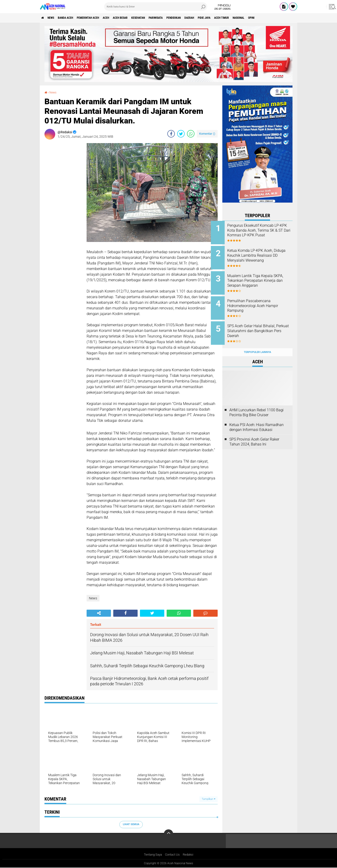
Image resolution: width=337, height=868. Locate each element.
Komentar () (207, 134)
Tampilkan (209, 799)
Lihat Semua (131, 824)
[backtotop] (168, 834)
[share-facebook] (171, 134)
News (55, 18)
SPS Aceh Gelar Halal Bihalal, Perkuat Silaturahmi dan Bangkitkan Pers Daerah (263, 325)
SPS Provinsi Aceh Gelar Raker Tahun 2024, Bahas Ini (254, 433)
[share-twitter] (181, 134)
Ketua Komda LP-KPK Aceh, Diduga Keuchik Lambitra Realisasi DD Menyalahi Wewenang (262, 256)
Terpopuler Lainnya (257, 343)
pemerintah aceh (101, 18)
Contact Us (173, 855)
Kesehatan (163, 18)
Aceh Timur (267, 18)
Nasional (288, 18)
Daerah (227, 18)
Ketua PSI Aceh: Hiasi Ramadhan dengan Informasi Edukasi (256, 418)
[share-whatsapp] (191, 134)
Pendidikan (207, 18)
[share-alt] (99, 613)
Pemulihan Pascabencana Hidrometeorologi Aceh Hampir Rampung (260, 301)
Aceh (123, 18)
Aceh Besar (141, 18)
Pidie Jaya (245, 18)
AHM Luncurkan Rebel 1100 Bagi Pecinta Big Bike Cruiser (256, 403)
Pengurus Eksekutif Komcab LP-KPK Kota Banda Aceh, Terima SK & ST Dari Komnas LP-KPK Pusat (263, 233)
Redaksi (190, 855)
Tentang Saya (152, 855)
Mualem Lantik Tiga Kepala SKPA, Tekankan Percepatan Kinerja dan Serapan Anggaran (264, 278)
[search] (156, 7)
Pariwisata (185, 18)
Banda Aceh (73, 18)
